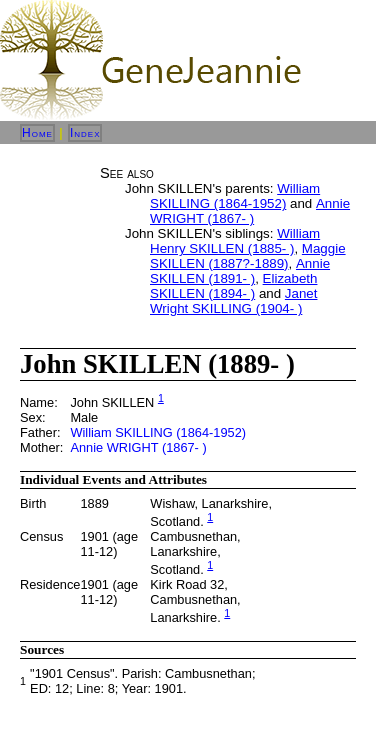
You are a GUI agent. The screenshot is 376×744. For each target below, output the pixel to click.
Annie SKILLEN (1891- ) (240, 271)
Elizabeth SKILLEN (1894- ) (233, 286)
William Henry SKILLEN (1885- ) (235, 241)
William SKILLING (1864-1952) (235, 196)
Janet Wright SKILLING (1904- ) (233, 301)
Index (85, 133)
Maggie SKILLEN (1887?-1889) (248, 256)
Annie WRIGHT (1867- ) (250, 211)
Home (37, 133)
